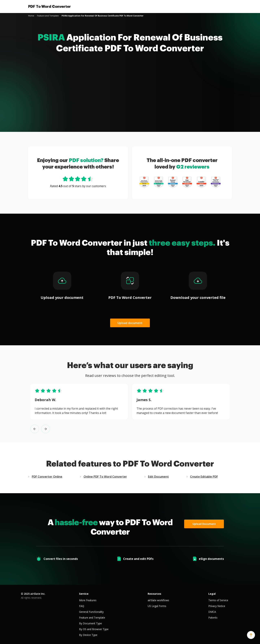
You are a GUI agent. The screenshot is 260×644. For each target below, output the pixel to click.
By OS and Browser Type (94, 629)
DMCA (212, 612)
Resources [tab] (154, 594)
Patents (213, 618)
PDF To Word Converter (49, 7)
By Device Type (88, 635)
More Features (88, 600)
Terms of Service (218, 600)
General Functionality (91, 612)
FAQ (82, 606)
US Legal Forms (157, 606)
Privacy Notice (217, 606)
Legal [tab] (212, 594)
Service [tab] (84, 594)
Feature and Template (92, 618)
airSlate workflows (158, 600)
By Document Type (90, 623)
